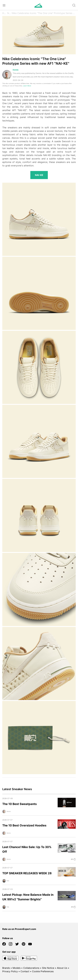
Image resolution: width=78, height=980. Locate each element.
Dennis (16, 70)
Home (5, 13)
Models (17, 968)
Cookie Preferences (43, 971)
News (9, 13)
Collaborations (31, 968)
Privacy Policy (10, 971)
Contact (25, 971)
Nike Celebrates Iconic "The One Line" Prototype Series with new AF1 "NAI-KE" (44, 13)
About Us (62, 968)
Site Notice (48, 968)
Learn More (27, 86)
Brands (6, 968)
